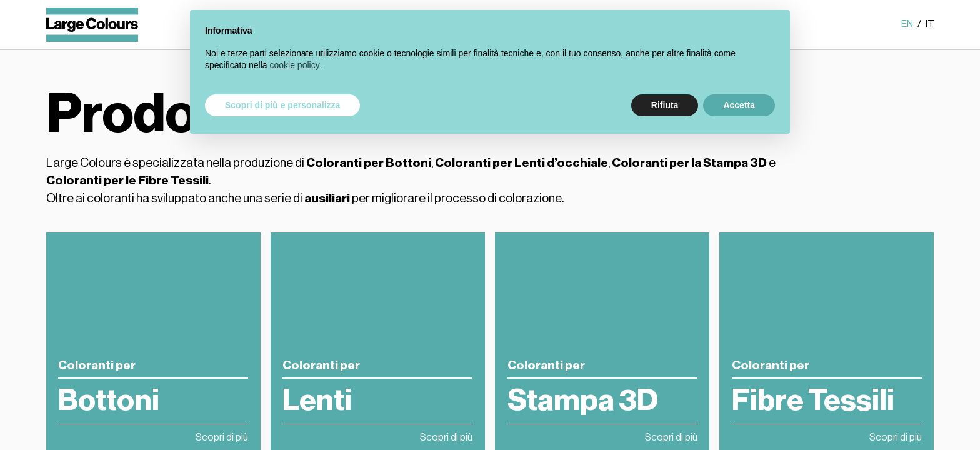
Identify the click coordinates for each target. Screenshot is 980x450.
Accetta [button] (739, 105)
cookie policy (295, 65)
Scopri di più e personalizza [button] (282, 105)
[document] (490, 58)
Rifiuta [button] (665, 105)
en (908, 24)
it (930, 24)
